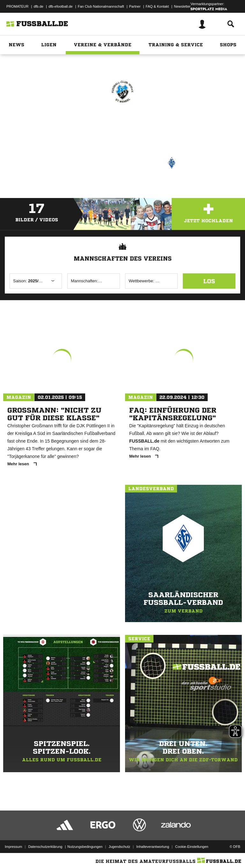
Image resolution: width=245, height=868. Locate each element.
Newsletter (182, 6)
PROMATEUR (17, 6)
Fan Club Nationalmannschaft (101, 6)
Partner (135, 6)
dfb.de (38, 6)
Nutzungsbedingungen (85, 847)
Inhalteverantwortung (153, 847)
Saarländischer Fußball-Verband (131, 162)
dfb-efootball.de (61, 6)
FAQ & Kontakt (157, 6)
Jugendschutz (119, 847)
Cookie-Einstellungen (192, 847)
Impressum (13, 847)
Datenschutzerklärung (45, 847)
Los (209, 281)
